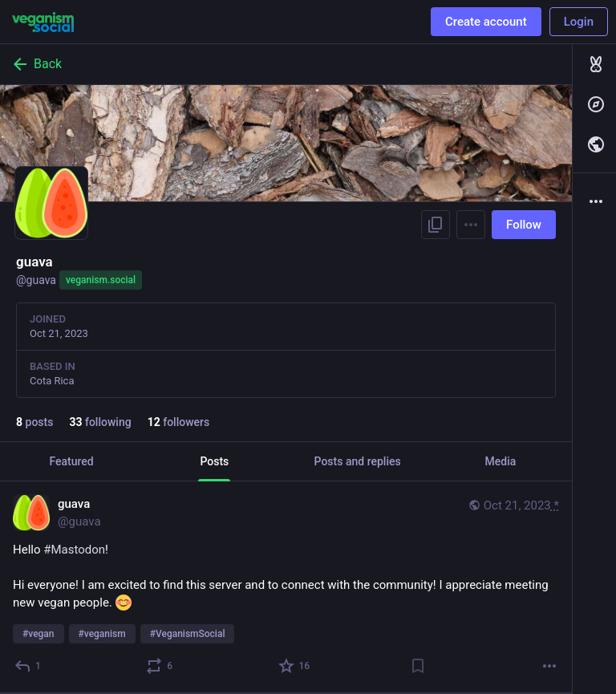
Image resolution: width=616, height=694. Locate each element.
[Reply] (28, 666)
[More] (549, 666)
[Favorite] (295, 666)
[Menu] (471, 225)
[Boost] (160, 666)
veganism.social (101, 280)
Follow (524, 225)
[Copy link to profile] (436, 225)
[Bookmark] (418, 666)
